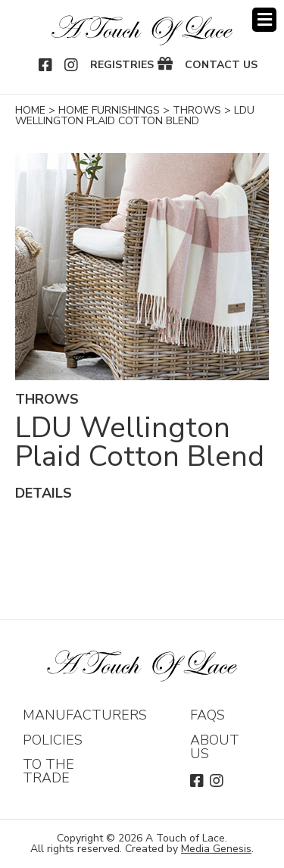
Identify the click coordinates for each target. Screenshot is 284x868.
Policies (53, 740)
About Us (215, 747)
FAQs (208, 715)
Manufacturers (85, 715)
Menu (264, 20)
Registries (122, 65)
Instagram (72, 65)
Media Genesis (216, 849)
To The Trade (48, 771)
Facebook (46, 65)
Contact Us (221, 65)
